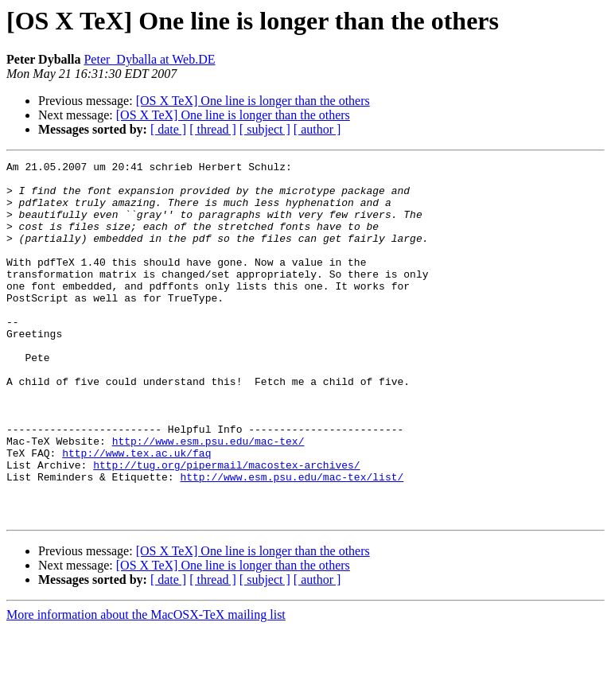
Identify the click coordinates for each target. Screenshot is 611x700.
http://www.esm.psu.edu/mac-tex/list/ (292, 541)
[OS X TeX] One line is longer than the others (253, 101)
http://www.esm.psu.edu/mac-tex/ (208, 498)
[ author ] (317, 129)
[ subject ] (265, 129)
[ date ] (168, 129)
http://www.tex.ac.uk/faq (136, 512)
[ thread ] (213, 129)
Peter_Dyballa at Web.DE (149, 59)
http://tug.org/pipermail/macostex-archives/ (226, 527)
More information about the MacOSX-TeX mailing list (146, 686)
